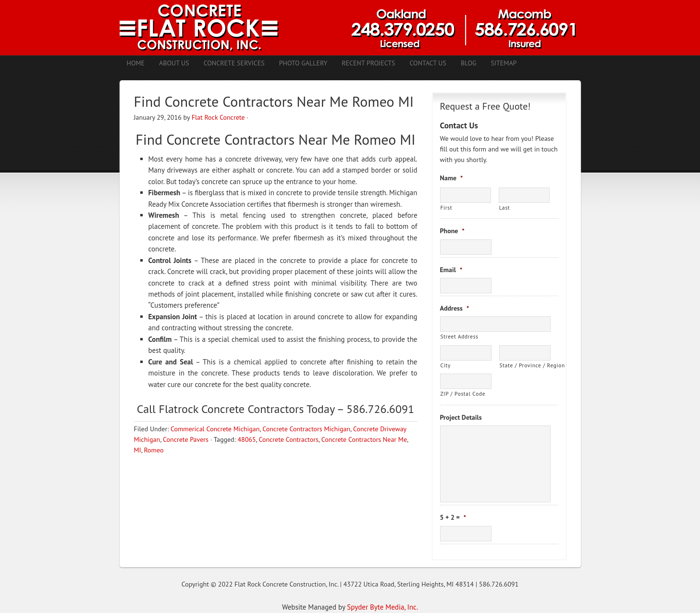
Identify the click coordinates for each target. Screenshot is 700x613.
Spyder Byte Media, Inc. (382, 607)
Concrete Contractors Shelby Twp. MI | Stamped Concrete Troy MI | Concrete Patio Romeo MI (350, 28)
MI (138, 450)
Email (451, 270)
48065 (246, 439)
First (447, 207)
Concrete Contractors (288, 439)
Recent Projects (368, 63)
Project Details (461, 417)
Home (136, 63)
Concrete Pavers (186, 439)
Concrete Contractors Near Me (364, 439)
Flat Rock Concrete (218, 117)
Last (505, 207)
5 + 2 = (453, 517)
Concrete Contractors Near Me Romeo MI (291, 139)
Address (455, 308)
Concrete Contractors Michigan (306, 429)
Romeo (154, 450)
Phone (452, 231)
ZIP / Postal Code (463, 394)
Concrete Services (234, 63)
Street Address (460, 336)
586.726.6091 (499, 584)
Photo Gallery (303, 63)
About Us (174, 63)
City (446, 365)
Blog (469, 63)
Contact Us (428, 63)
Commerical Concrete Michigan (215, 429)
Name (452, 178)
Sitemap (504, 63)
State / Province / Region (525, 365)
